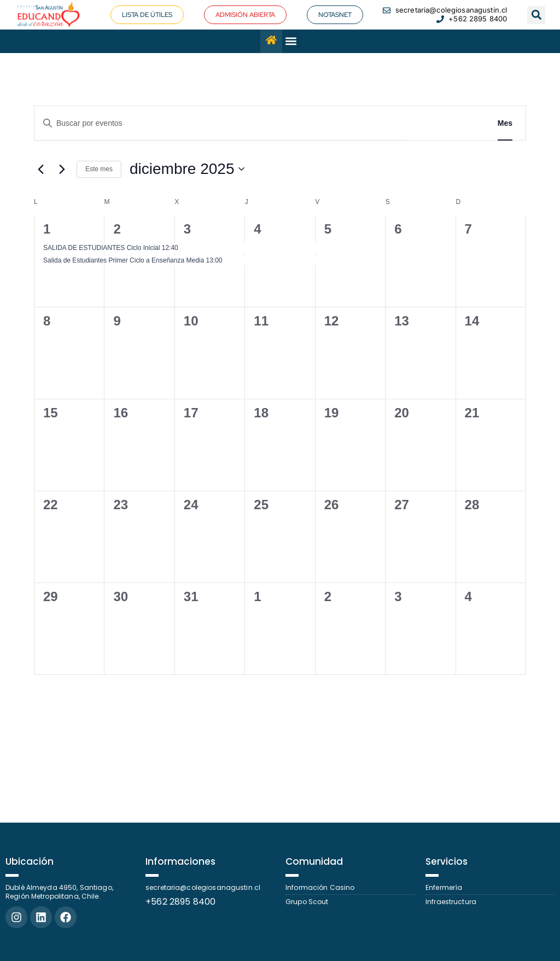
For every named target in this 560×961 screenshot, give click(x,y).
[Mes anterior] (40, 169)
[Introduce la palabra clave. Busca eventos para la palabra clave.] (220, 123)
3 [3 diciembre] (187, 229)
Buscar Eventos (445, 123)
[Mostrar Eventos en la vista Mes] (505, 123)
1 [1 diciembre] (47, 229)
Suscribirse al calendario (457, 705)
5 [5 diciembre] (328, 229)
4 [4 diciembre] (257, 229)
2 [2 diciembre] (117, 229)
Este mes (99, 169)
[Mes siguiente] (62, 169)
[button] (536, 15)
